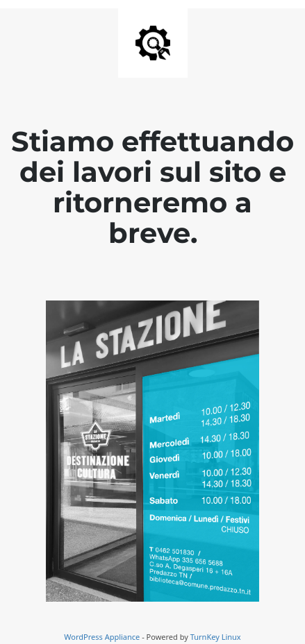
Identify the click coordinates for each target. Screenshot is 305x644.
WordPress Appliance (102, 637)
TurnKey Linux (216, 637)
